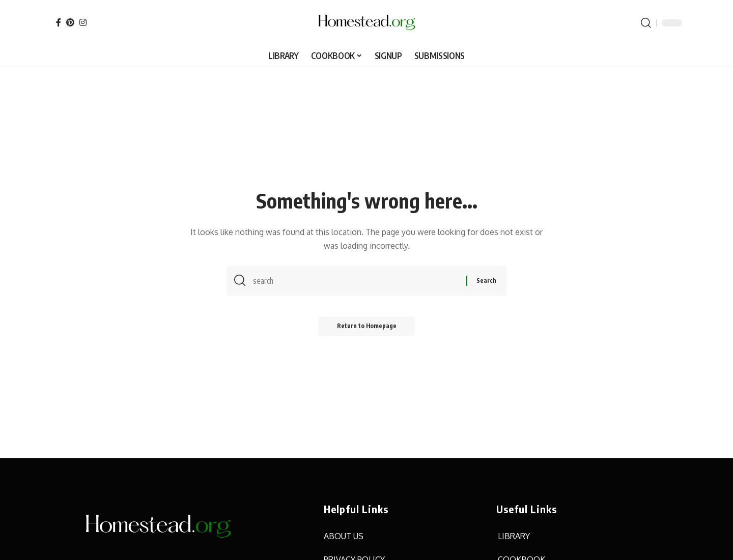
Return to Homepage (367, 328)
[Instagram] (83, 22)
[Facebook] (59, 22)
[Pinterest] (70, 22)
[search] (646, 23)
